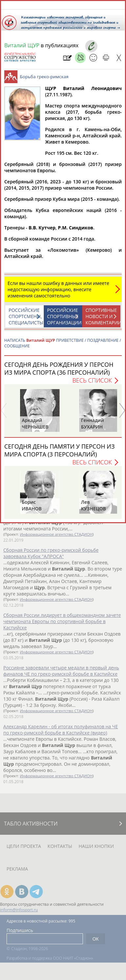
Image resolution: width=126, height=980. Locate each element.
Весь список (92, 384)
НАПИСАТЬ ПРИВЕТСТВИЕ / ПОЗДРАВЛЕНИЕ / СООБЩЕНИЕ (63, 346)
